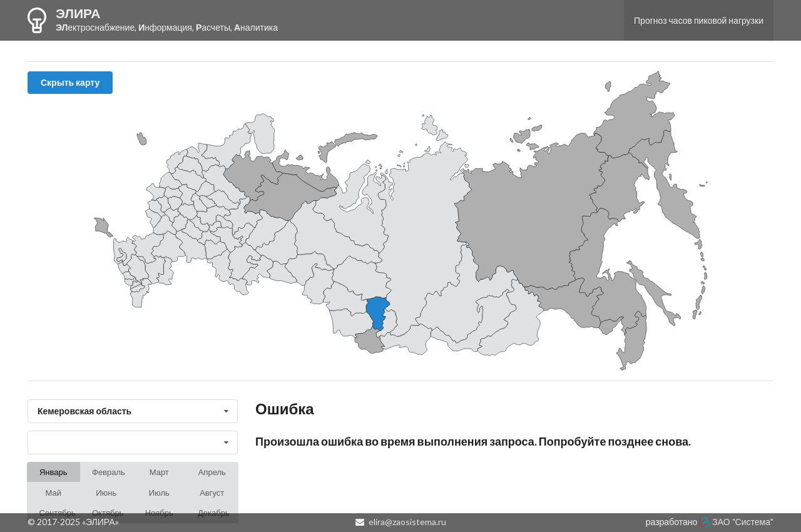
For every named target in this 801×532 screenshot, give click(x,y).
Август (212, 493)
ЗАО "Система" (743, 522)
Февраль (109, 472)
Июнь (106, 493)
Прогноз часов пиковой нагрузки (699, 20)
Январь (54, 472)
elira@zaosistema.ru (407, 522)
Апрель (212, 472)
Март (159, 472)
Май (54, 493)
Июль (159, 493)
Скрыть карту (70, 82)
